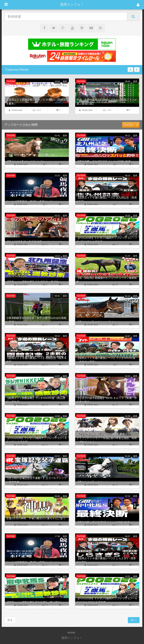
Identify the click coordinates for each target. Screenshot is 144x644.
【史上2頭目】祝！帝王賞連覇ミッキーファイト (34, 242)
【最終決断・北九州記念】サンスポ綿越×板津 (104, 162)
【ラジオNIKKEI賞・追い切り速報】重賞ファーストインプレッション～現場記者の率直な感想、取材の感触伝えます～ (107, 438)
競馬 (65, 81)
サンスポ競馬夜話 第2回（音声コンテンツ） (33, 562)
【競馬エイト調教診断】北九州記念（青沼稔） (34, 282)
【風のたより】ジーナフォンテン (26, 162)
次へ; (134, 620)
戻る (10, 620)
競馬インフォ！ (72, 5)
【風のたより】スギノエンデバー (96, 322)
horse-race (17, 110)
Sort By (128, 125)
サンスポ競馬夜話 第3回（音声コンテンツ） (33, 202)
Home (71, 633)
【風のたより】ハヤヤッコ (92, 482)
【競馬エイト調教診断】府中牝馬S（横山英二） (35, 602)
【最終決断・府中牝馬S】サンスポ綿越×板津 (103, 522)
